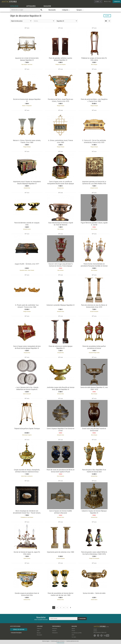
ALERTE (107, 16)
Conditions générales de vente (72, 641)
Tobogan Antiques (61, 106)
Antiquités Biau (27, 188)
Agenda (73, 628)
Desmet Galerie (94, 600)
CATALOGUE (14, 6)
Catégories (39, 628)
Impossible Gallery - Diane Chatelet (27, 270)
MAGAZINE (47, 6)
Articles (73, 631)
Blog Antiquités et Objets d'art (100, 632)
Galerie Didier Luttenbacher (27, 476)
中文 (109, 1)
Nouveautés (52, 10)
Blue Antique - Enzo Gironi (27, 64)
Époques (39, 633)
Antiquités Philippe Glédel (94, 353)
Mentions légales (46, 641)
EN (107, 1)
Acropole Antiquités (94, 311)
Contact (95, 631)
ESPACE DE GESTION (19, 629)
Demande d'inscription (16, 633)
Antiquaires (55, 628)
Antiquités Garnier (94, 188)
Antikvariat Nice (61, 394)
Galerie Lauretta (27, 558)
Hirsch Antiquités (61, 476)
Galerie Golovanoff (27, 394)
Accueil (95, 629)
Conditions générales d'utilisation (58, 641)
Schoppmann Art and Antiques (27, 517)
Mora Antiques (94, 64)
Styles (38, 631)
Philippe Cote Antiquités (61, 64)
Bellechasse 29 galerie (27, 435)
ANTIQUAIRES (31, 6)
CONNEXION (117, 1)
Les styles (74, 637)
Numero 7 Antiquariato (27, 106)
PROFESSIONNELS (56, 626)
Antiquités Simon (61, 311)
